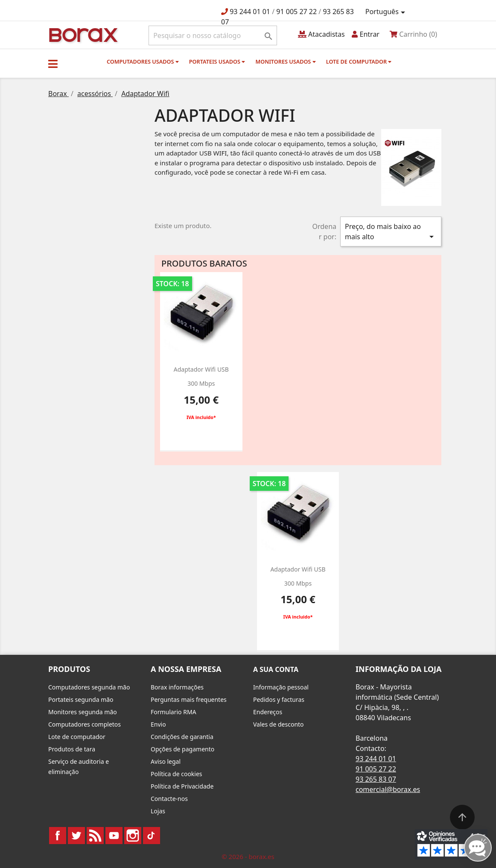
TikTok (152, 836)
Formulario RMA (174, 712)
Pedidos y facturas (279, 699)
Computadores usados (143, 62)
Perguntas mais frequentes (189, 699)
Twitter (76, 836)
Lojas (158, 811)
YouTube (114, 836)
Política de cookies (177, 774)
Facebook (58, 836)
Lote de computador (359, 62)
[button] (53, 64)
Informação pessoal (281, 687)
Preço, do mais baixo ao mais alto (391, 232)
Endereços (268, 712)
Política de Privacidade (182, 786)
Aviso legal (166, 761)
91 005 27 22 (296, 12)
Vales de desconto (279, 724)
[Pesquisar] (213, 35)
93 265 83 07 (376, 779)
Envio (158, 724)
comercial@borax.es (388, 789)
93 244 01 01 (250, 12)
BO (82, 34)
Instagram (133, 836)
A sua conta (276, 669)
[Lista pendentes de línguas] (387, 12)
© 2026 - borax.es (248, 856)
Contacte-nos (169, 799)
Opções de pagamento (182, 749)
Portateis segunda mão (81, 699)
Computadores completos (85, 724)
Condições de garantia (182, 737)
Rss (95, 836)
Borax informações (177, 687)
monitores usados (285, 62)
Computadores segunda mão (89, 687)
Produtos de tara (72, 749)
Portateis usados (217, 62)
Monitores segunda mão (83, 712)
